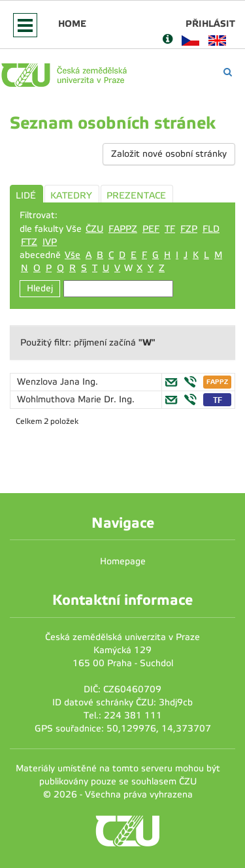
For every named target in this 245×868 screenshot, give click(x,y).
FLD (211, 229)
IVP (50, 242)
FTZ (29, 242)
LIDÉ (26, 196)
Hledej (40, 288)
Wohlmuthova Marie (60, 399)
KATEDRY (71, 196)
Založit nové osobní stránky (169, 154)
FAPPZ (123, 229)
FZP (189, 229)
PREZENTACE (136, 196)
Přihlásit (210, 24)
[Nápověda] (168, 40)
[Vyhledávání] (228, 72)
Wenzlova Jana (50, 382)
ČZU (94, 229)
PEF (151, 229)
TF (170, 229)
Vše (73, 255)
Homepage (123, 561)
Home (72, 24)
